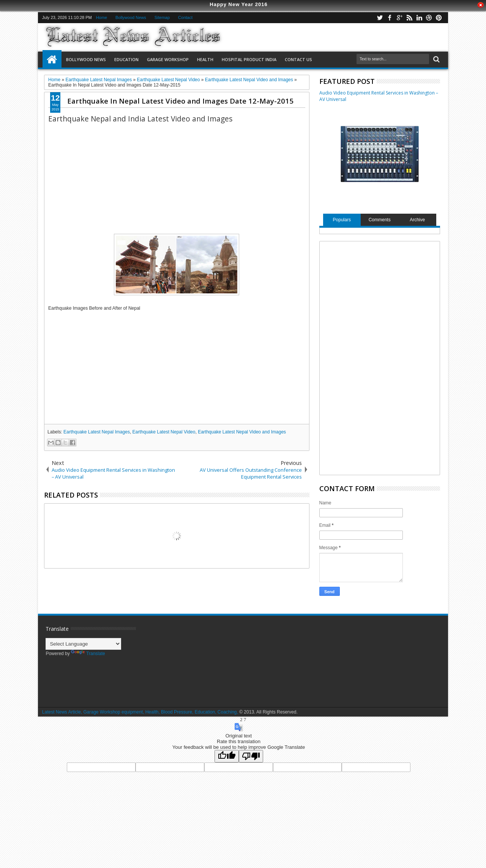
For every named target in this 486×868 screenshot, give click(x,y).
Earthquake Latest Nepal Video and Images (242, 432)
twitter (380, 18)
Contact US (298, 59)
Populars (342, 220)
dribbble (429, 18)
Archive (417, 220)
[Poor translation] (251, 756)
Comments (380, 220)
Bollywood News (131, 17)
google (399, 18)
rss (409, 18)
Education (126, 59)
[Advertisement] (177, 367)
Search (436, 59)
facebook (390, 18)
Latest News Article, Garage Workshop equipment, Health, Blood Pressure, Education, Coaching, (140, 712)
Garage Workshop (168, 59)
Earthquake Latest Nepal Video (164, 432)
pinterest (439, 18)
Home (102, 17)
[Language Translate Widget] (83, 644)
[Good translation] (227, 756)
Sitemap (162, 17)
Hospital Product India (249, 59)
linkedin (419, 18)
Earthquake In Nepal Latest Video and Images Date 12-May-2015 (180, 101)
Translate (88, 654)
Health (205, 59)
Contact (185, 17)
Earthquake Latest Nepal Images (97, 432)
